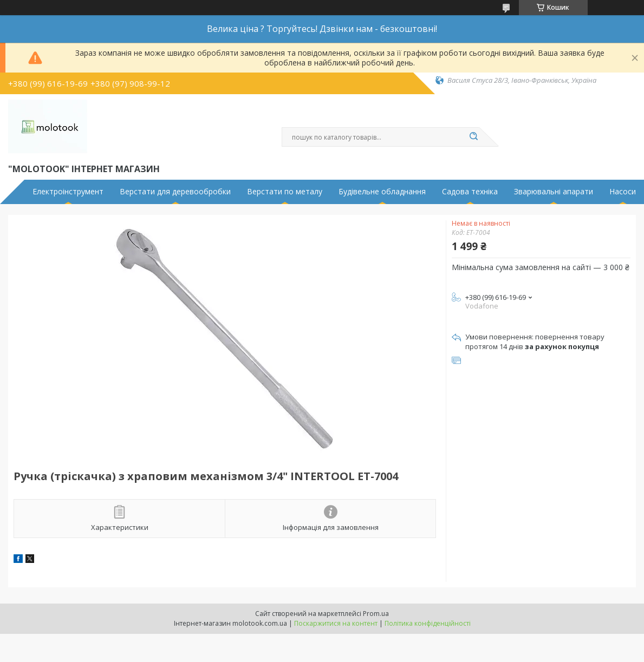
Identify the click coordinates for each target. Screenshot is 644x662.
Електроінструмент (68, 192)
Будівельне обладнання (382, 192)
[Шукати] (474, 137)
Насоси (623, 192)
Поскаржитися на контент (336, 623)
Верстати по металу (285, 192)
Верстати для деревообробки (175, 192)
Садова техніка (470, 192)
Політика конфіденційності (428, 623)
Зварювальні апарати (554, 192)
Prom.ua (376, 614)
